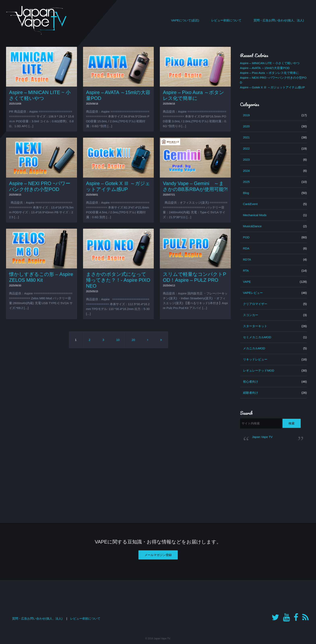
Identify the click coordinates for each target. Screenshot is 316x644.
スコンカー (251, 315)
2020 (246, 126)
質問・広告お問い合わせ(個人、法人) (279, 20)
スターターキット (255, 326)
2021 (246, 137)
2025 (246, 182)
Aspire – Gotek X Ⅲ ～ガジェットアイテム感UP (118, 186)
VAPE (247, 282)
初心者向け (251, 382)
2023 (246, 160)
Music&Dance (252, 226)
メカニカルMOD (254, 348)
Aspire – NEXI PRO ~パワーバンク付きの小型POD (40, 186)
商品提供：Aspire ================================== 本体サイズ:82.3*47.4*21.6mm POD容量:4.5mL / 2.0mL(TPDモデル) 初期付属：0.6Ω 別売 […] (118, 210)
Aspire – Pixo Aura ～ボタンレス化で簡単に (193, 95)
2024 (246, 171)
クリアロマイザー (255, 304)
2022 (246, 148)
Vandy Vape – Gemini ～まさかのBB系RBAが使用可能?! (195, 186)
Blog (246, 193)
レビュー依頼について (226, 20)
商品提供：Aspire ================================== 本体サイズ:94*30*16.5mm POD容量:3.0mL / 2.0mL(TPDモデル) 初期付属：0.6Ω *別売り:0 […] (195, 119)
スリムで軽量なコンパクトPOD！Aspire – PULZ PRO (194, 277)
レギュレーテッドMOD (259, 370)
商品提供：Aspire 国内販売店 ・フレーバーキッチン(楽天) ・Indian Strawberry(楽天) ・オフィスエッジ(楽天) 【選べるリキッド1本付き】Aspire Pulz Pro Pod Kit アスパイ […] (195, 301)
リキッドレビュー (255, 359)
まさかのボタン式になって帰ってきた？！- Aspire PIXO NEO (118, 280)
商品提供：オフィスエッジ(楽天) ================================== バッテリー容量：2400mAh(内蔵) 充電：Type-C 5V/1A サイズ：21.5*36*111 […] (195, 210)
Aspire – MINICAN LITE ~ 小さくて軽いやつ (40, 95)
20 (133, 340)
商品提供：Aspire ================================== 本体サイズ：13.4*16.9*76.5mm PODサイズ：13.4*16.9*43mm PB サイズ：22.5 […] (41, 210)
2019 (246, 115)
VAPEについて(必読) (185, 20)
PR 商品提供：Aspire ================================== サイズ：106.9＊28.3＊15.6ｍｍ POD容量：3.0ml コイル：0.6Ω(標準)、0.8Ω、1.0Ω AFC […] (42, 119)
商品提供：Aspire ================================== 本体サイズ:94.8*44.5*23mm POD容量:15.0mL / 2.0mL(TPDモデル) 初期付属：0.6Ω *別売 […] (118, 119)
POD (246, 237)
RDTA (247, 259)
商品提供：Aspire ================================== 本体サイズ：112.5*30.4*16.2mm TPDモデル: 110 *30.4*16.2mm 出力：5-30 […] (118, 306)
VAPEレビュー (253, 293)
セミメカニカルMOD (257, 337)
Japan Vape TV (262, 437)
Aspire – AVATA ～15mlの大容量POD (265, 68)
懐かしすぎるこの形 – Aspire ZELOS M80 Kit (41, 277)
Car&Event (250, 204)
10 (118, 340)
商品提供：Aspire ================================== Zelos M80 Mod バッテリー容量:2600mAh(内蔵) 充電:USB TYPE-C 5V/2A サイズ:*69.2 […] (41, 301)
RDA (246, 248)
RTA (246, 271)
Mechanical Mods (255, 215)
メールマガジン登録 (158, 555)
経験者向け (251, 393)
